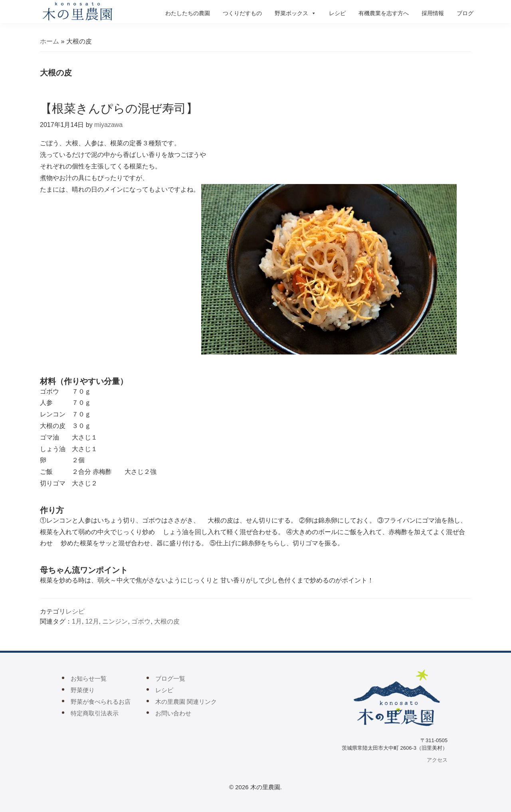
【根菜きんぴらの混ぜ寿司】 (119, 108)
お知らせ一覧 (89, 678)
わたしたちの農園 (188, 13)
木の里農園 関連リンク (186, 702)
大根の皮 (167, 621)
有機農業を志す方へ (384, 13)
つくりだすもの (242, 13)
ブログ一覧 (170, 678)
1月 (77, 621)
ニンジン (115, 621)
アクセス (437, 760)
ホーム (50, 41)
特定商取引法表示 (95, 713)
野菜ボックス (295, 13)
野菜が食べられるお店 (101, 702)
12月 (92, 621)
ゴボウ (141, 621)
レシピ (337, 13)
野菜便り (83, 690)
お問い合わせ (173, 713)
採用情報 (433, 13)
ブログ (465, 13)
